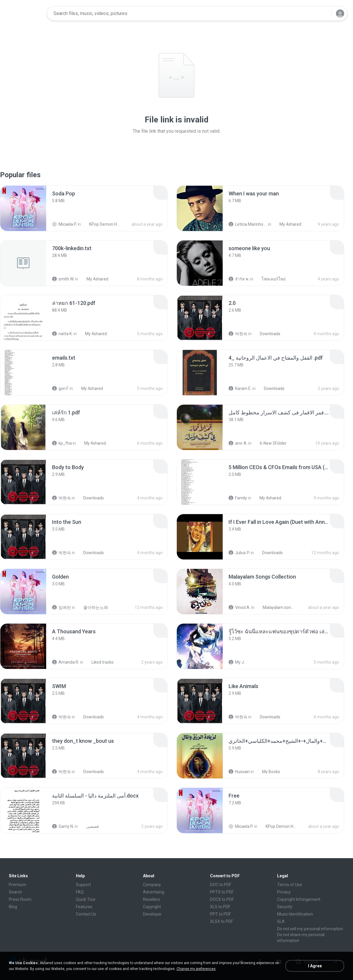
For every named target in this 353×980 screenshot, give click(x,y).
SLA (281, 921)
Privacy (284, 892)
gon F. (60, 388)
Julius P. (239, 553)
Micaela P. (64, 224)
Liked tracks (99, 662)
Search (15, 892)
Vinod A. (239, 607)
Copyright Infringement (299, 899)
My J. (237, 662)
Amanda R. (66, 662)
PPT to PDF (220, 914)
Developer (152, 914)
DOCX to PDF (222, 899)
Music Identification (295, 914)
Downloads (267, 334)
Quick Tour (86, 899)
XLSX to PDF (222, 921)
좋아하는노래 (92, 607)
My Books (268, 772)
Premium (18, 885)
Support (83, 885)
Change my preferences (196, 969)
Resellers (151, 899)
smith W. (63, 279)
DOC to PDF (221, 885)
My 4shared (287, 224)
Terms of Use (290, 885)
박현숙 (238, 334)
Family (238, 498)
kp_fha (62, 443)
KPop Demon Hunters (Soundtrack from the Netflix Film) (102, 224)
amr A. (238, 443)
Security (285, 907)
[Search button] (323, 14)
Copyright (152, 907)
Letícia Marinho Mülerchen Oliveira (248, 224)
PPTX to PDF (222, 892)
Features (84, 907)
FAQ (80, 892)
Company (152, 885)
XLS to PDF (220, 907)
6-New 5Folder (270, 443)
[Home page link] (24, 14)
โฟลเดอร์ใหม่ (270, 279)
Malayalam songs (275, 607)
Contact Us (86, 914)
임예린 (61, 607)
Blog (13, 907)
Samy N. (63, 826)
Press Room (20, 899)
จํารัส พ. (239, 279)
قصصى (89, 826)
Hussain (239, 772)
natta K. (62, 334)
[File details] (23, 208)
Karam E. (240, 388)
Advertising (154, 892)
